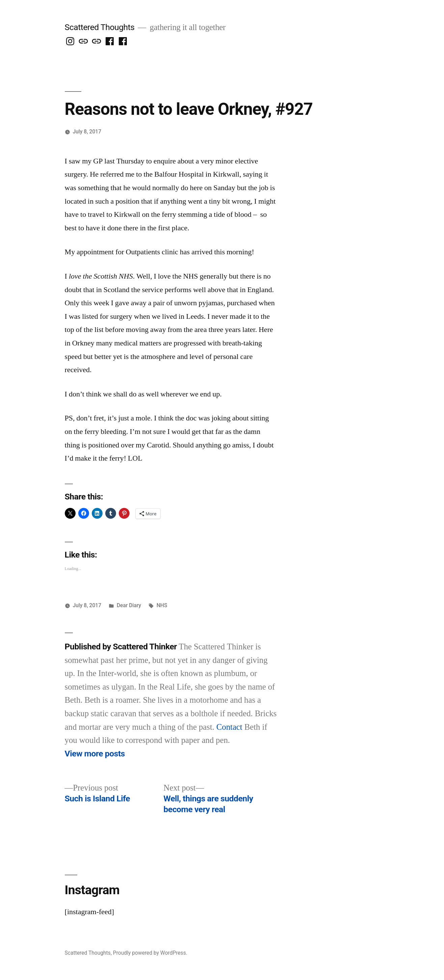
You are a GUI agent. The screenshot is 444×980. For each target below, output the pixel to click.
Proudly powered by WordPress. (150, 953)
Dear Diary (129, 605)
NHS (162, 605)
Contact (229, 727)
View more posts (95, 754)
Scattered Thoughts (100, 27)
